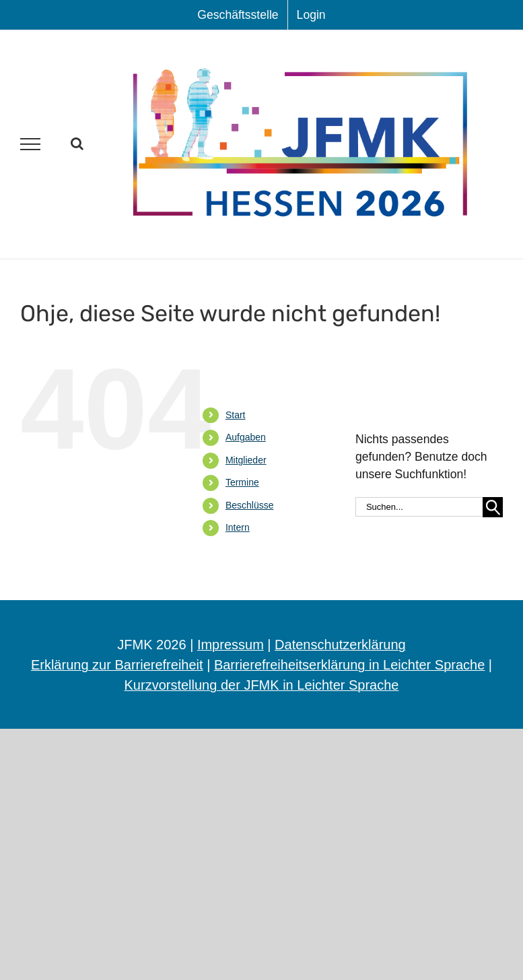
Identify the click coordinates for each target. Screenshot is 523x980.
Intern (238, 527)
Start (236, 415)
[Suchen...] (419, 507)
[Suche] (493, 507)
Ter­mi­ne (242, 482)
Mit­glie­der (246, 460)
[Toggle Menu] (31, 144)
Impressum (231, 645)
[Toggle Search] (77, 143)
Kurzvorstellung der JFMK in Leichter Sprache (262, 685)
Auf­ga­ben (246, 437)
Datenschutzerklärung (340, 645)
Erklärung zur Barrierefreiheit (117, 665)
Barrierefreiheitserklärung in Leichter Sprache (349, 665)
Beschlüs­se (250, 505)
